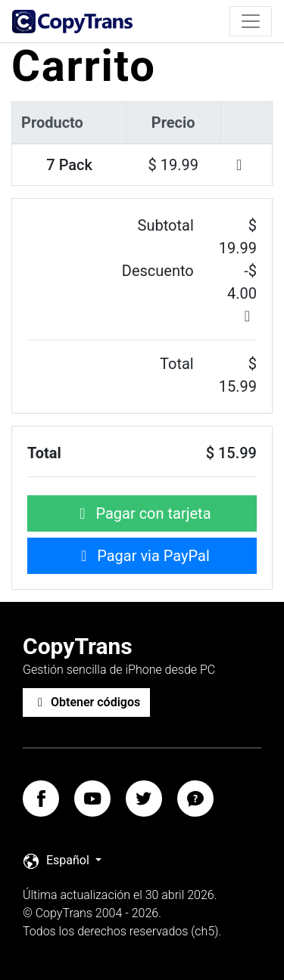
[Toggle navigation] (251, 21)
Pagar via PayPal (142, 556)
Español (58, 861)
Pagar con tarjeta (142, 513)
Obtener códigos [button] (86, 702)
